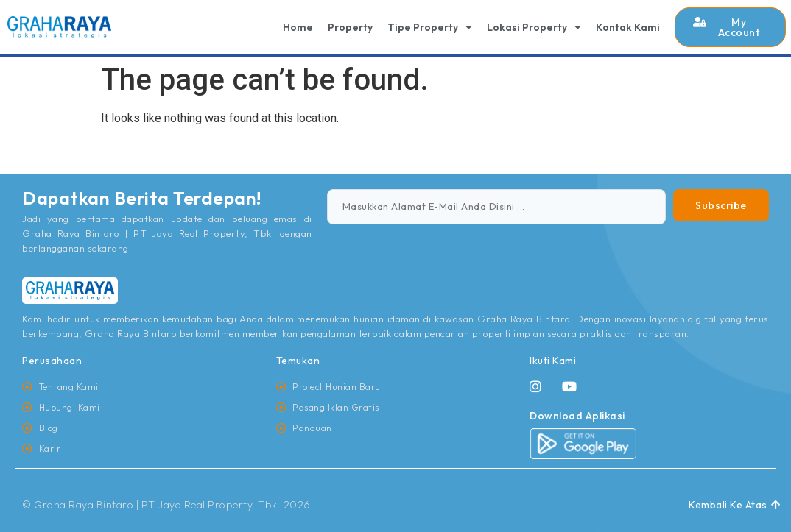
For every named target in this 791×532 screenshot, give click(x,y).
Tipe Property (430, 27)
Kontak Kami (628, 27)
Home (298, 27)
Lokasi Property (534, 27)
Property (350, 27)
